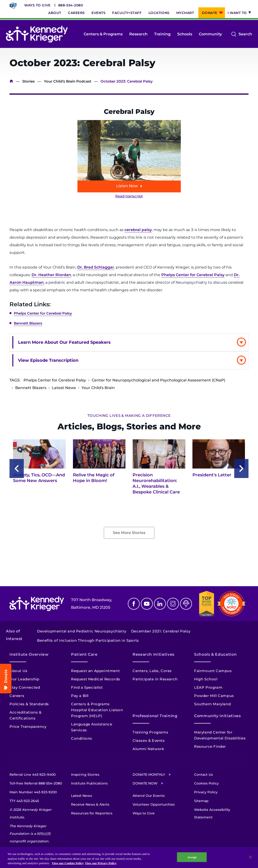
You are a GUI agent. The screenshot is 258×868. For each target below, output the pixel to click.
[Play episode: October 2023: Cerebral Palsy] (129, 156)
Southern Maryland (212, 704)
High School (206, 679)
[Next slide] (241, 469)
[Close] (250, 857)
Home (11, 81)
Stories (29, 81)
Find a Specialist (87, 687)
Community (210, 34)
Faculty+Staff (127, 13)
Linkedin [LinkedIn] (160, 604)
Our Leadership (24, 679)
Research (138, 34)
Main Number (33, 792)
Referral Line (33, 775)
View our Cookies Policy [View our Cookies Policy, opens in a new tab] (68, 863)
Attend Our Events (149, 796)
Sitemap (201, 801)
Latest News (81, 796)
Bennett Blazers (28, 323)
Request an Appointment (95, 671)
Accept (192, 857)
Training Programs (150, 732)
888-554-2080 (71, 5)
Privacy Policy (206, 792)
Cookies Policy (206, 783)
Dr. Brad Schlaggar (96, 267)
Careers (76, 13)
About (55, 13)
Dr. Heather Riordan (51, 275)
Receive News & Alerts (90, 804)
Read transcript (129, 196)
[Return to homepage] (37, 34)
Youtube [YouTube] (147, 604)
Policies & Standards (29, 704)
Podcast (186, 604)
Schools (185, 34)
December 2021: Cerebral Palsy (161, 631)
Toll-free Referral (36, 783)
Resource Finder (210, 746)
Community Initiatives (217, 716)
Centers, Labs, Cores (152, 671)
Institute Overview (29, 654)
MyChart (185, 13)
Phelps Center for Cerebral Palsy (193, 275)
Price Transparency (28, 726)
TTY (24, 801)
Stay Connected (25, 687)
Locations (159, 13)
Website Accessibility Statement (212, 813)
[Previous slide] (17, 469)
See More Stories (129, 533)
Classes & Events (149, 740)
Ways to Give (37, 5)
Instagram (173, 604)
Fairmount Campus (213, 671)
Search (245, 34)
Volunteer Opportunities (154, 804)
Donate (210, 13)
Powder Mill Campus (214, 696)
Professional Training (155, 716)
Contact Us (203, 775)
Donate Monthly (149, 775)
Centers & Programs (103, 34)
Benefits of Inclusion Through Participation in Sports (88, 640)
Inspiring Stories (85, 775)
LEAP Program (208, 687)
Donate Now (145, 783)
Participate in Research (155, 679)
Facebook (134, 604)
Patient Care (84, 654)
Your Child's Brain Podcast (68, 81)
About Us (19, 671)
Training (162, 34)
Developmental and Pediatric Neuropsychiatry (82, 631)
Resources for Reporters (92, 813)
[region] (129, 857)
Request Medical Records (96, 679)
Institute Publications (89, 783)
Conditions (82, 738)
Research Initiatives (153, 654)
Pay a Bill (80, 696)
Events (98, 13)
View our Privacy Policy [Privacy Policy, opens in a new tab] (101, 863)
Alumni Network (148, 749)
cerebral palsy (138, 230)
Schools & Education (215, 654)
